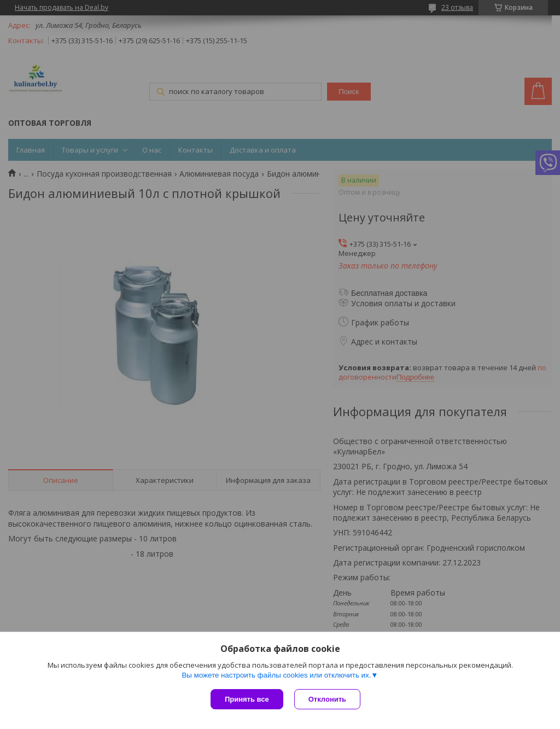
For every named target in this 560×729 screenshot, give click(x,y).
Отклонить (327, 699)
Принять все (247, 699)
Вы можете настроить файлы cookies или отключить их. (276, 675)
